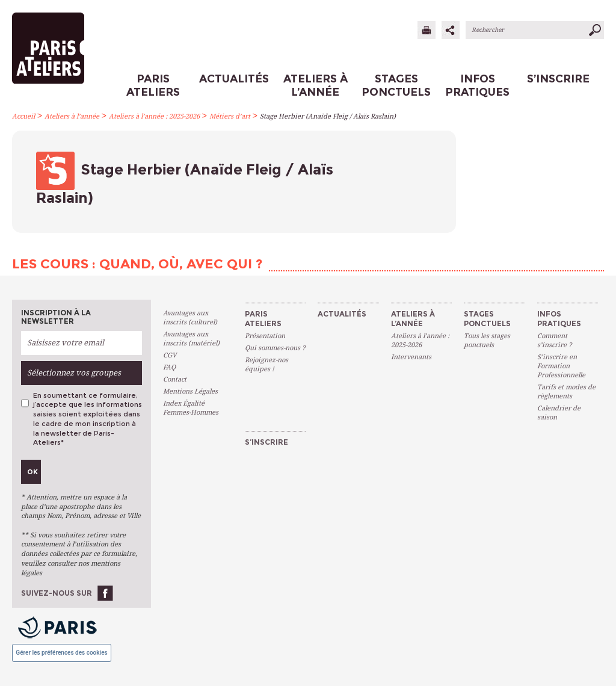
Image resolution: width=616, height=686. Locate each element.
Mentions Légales (190, 391)
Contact (175, 379)
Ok (32, 472)
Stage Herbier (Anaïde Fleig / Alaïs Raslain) (328, 116)
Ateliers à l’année (72, 116)
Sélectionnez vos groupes (74, 373)
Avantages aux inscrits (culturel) (190, 318)
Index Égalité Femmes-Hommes (191, 408)
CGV (170, 355)
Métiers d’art (230, 116)
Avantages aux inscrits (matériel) (191, 339)
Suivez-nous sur (57, 593)
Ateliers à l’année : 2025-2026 (154, 116)
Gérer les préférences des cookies (61, 653)
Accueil (23, 116)
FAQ (169, 367)
